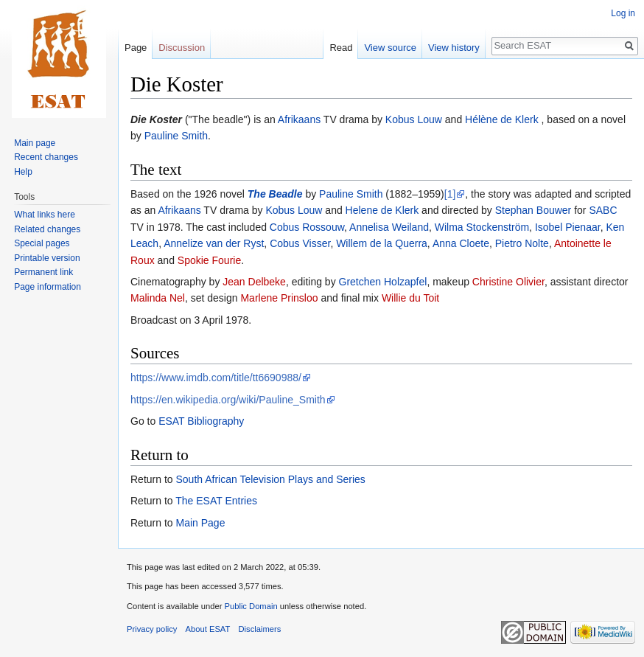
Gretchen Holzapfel (383, 282)
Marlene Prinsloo (279, 298)
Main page (35, 143)
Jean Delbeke (254, 282)
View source (390, 48)
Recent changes (46, 157)
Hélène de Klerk (503, 119)
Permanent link (43, 272)
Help (23, 172)
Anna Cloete (461, 243)
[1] (450, 194)
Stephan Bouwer (533, 210)
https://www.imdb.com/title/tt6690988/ (216, 378)
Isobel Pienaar (568, 227)
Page (136, 48)
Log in (623, 13)
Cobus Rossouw (307, 227)
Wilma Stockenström (482, 227)
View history (454, 48)
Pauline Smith (176, 136)
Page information (48, 287)
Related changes (47, 229)
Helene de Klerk (382, 210)
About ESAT (208, 629)
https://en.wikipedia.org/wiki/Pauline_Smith (228, 400)
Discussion (182, 48)
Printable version (47, 258)
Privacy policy (152, 629)
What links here (45, 215)
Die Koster (156, 119)
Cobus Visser (300, 243)
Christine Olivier (508, 282)
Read (341, 48)
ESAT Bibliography (201, 421)
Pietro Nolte (522, 243)
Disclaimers (260, 629)
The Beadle (275, 194)
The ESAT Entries (216, 501)
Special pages (42, 243)
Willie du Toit (410, 298)
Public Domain (251, 606)
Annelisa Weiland (389, 227)
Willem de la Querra (382, 243)
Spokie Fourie (209, 260)
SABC (603, 210)
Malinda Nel (158, 298)
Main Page (200, 523)
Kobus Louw (414, 119)
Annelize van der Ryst (214, 243)
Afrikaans (299, 119)
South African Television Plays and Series (270, 479)
